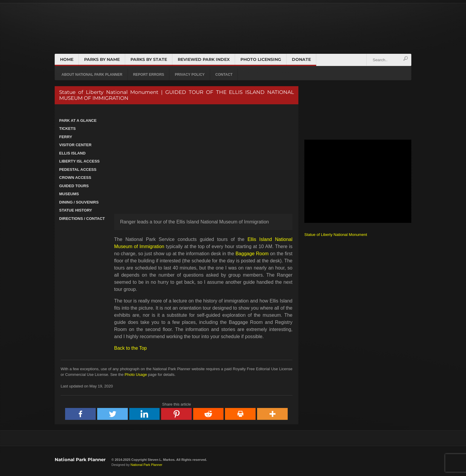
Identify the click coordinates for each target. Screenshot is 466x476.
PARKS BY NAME (102, 59)
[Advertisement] (358, 181)
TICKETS (67, 129)
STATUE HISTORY (76, 210)
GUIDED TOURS (74, 186)
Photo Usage (136, 375)
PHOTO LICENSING (261, 59)
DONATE (301, 59)
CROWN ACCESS (75, 178)
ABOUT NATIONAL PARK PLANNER (92, 75)
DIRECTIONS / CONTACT (82, 219)
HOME (67, 59)
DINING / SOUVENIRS (79, 202)
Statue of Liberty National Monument (336, 235)
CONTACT (224, 75)
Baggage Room (252, 254)
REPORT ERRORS (149, 75)
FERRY (66, 137)
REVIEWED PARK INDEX (204, 59)
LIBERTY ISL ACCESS (79, 161)
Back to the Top (130, 348)
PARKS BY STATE (149, 59)
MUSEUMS (69, 194)
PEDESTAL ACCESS (78, 170)
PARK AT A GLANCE (78, 120)
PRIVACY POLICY (190, 75)
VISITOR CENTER (75, 145)
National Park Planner (80, 460)
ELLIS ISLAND (72, 153)
